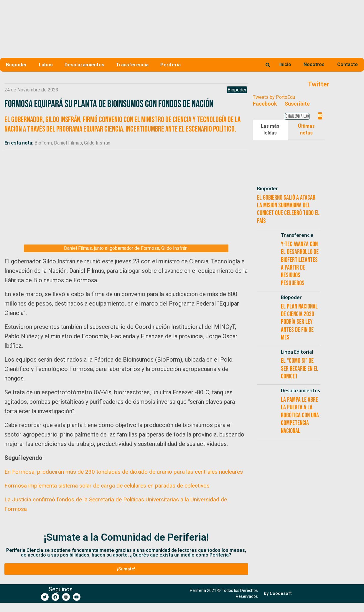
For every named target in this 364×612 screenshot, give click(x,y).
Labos (46, 65)
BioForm (43, 143)
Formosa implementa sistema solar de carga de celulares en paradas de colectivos (112, 495)
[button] (126, 578)
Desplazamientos (84, 65)
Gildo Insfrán (97, 143)
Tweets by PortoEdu (274, 97)
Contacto (347, 64)
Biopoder (17, 65)
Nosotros (314, 64)
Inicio (285, 64)
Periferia (171, 65)
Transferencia (132, 65)
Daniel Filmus (68, 143)
